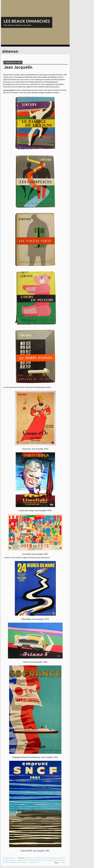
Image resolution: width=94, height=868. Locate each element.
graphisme (13, 862)
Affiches (28, 858)
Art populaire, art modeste (41, 858)
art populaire (58, 860)
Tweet (63, 862)
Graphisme (12, 860)
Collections (61, 858)
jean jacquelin (21, 862)
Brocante (53, 858)
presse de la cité (42, 860)
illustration (26, 860)
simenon (50, 860)
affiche (33, 860)
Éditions (6, 860)
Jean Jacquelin (18, 67)
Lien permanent (9, 858)
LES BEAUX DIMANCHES (27, 21)
